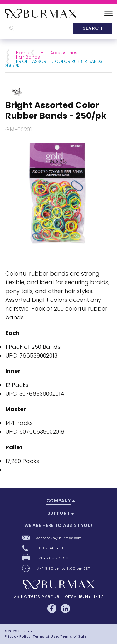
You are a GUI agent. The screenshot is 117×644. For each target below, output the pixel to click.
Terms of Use (45, 636)
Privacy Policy (18, 636)
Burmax (25, 631)
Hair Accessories (59, 53)
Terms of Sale (73, 636)
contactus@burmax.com (59, 538)
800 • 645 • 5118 (52, 548)
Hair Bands (28, 57)
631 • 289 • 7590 (52, 558)
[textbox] (39, 28)
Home (23, 53)
